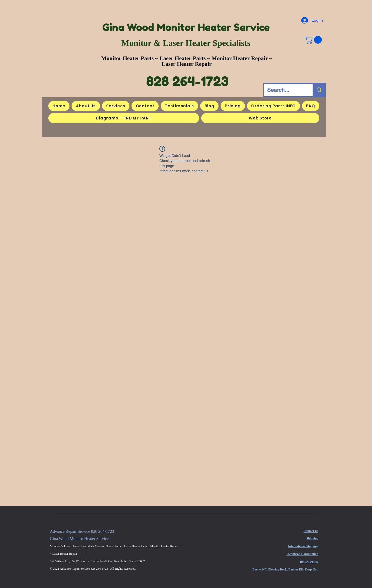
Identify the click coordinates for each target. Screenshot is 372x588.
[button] (314, 40)
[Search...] (284, 90)
